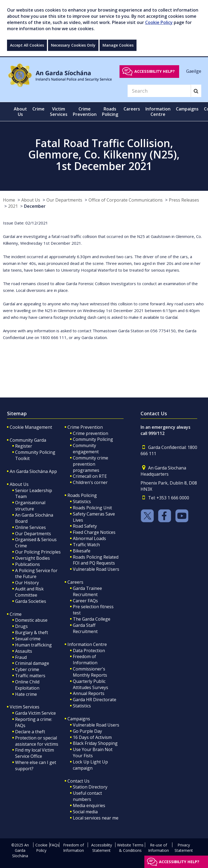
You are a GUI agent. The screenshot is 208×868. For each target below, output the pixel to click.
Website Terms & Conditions (130, 848)
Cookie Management (31, 427)
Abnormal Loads (89, 538)
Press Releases (184, 200)
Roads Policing (82, 495)
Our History (27, 583)
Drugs (21, 626)
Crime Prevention (85, 427)
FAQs (54, 845)
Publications (28, 564)
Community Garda (28, 440)
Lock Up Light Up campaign (90, 765)
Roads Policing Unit (92, 508)
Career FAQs (85, 601)
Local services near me (96, 818)
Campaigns (79, 719)
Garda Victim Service (35, 713)
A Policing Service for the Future (36, 574)
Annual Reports (89, 693)
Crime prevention (91, 433)
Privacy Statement (184, 848)
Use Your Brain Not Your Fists (93, 753)
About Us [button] (20, 112)
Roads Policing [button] (110, 112)
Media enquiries (89, 805)
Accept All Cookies (27, 45)
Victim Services (25, 707)
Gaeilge (194, 71)
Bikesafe (82, 551)
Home (9, 200)
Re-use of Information (158, 848)
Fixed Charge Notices (94, 532)
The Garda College (92, 619)
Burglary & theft (32, 632)
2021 (13, 206)
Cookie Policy (159, 22)
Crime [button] (38, 109)
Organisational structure (30, 506)
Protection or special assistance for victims (37, 741)
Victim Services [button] (59, 112)
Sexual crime (28, 639)
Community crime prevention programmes (91, 464)
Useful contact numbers (87, 796)
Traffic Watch (86, 545)
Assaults (24, 651)
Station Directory (90, 787)
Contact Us (79, 781)
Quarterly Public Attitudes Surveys (91, 684)
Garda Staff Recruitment (85, 628)
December (35, 206)
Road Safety (85, 526)
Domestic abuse (31, 620)
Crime (16, 614)
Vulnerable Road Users (96, 569)
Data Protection (89, 651)
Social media (85, 812)
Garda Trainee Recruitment (87, 591)
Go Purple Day (87, 731)
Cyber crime (27, 669)
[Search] (159, 91)
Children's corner (90, 482)
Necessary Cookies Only (73, 45)
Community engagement (86, 449)
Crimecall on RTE (90, 476)
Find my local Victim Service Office (35, 753)
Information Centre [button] (158, 112)
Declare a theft (30, 732)
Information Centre (87, 644)
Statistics (82, 502)
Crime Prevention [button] (85, 112)
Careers (75, 582)
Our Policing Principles (38, 552)
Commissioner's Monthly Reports (90, 672)
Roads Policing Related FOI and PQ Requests (96, 560)
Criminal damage (32, 663)
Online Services (30, 527)
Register (24, 446)
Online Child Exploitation (27, 685)
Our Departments (64, 200)
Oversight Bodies (33, 558)
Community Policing (93, 439)
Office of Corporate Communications (126, 200)
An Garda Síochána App (33, 471)
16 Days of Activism (92, 737)
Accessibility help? (155, 71)
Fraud (21, 657)
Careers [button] (132, 109)
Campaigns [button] (187, 109)
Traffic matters (30, 676)
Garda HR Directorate (95, 700)
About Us (31, 200)
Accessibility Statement (102, 848)
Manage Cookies (118, 45)
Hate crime (26, 694)
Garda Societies (31, 601)
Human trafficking (33, 645)
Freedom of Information (85, 660)
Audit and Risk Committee (29, 592)
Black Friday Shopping (95, 743)
